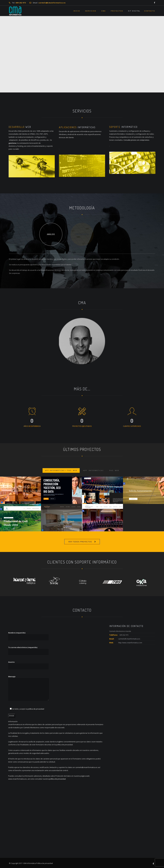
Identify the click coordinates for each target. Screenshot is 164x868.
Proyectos (117, 11)
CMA (103, 11)
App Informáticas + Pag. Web (61, 474)
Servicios (91, 11)
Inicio (77, 11)
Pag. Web (114, 474)
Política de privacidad (45, 863)
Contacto (150, 11)
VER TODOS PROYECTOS (80, 542)
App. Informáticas (93, 474)
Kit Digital (134, 11)
